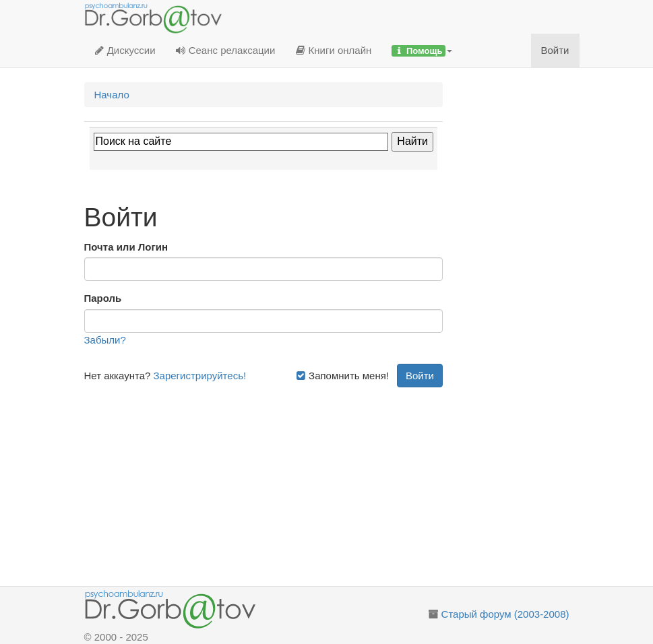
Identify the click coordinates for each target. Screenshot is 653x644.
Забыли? (105, 340)
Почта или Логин (126, 247)
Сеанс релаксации (226, 50)
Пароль (103, 298)
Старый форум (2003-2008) (505, 614)
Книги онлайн (333, 50)
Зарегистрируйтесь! (200, 376)
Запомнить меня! (342, 376)
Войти (555, 50)
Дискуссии (125, 50)
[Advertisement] (264, 482)
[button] (422, 51)
